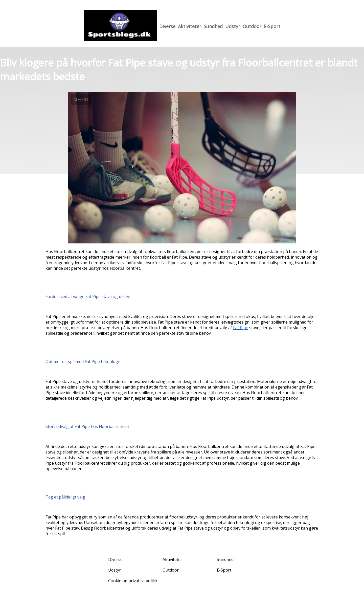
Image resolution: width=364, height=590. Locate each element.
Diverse (167, 26)
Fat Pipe (241, 328)
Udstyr (233, 26)
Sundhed (213, 26)
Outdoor (252, 26)
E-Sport (272, 26)
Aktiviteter (190, 26)
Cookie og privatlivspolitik (133, 581)
